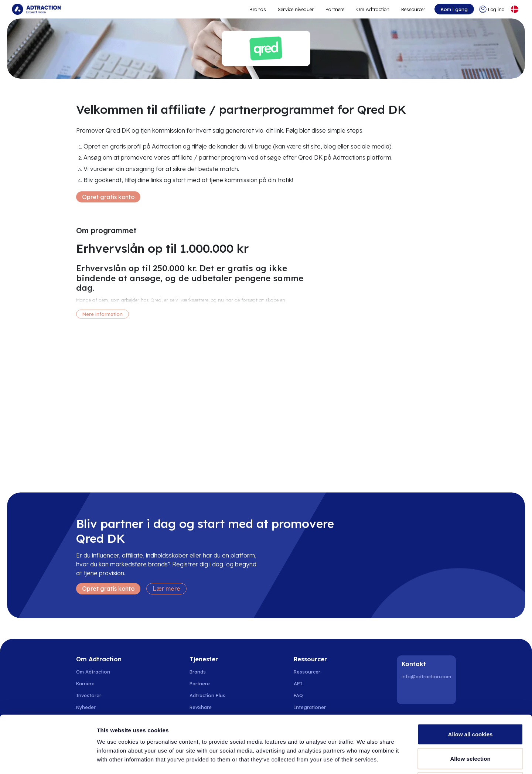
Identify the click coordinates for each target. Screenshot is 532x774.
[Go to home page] (36, 9)
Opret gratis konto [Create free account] (108, 197)
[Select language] (515, 9)
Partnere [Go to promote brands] (335, 9)
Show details (388, 759)
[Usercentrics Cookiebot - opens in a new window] (48, 760)
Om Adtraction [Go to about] (373, 9)
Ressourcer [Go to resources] (413, 9)
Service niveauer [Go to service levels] (296, 9)
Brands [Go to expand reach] (258, 9)
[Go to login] (492, 9)
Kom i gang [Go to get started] (454, 9)
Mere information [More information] (103, 314)
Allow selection (470, 701)
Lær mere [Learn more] (166, 589)
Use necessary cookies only (470, 725)
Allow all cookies (470, 677)
